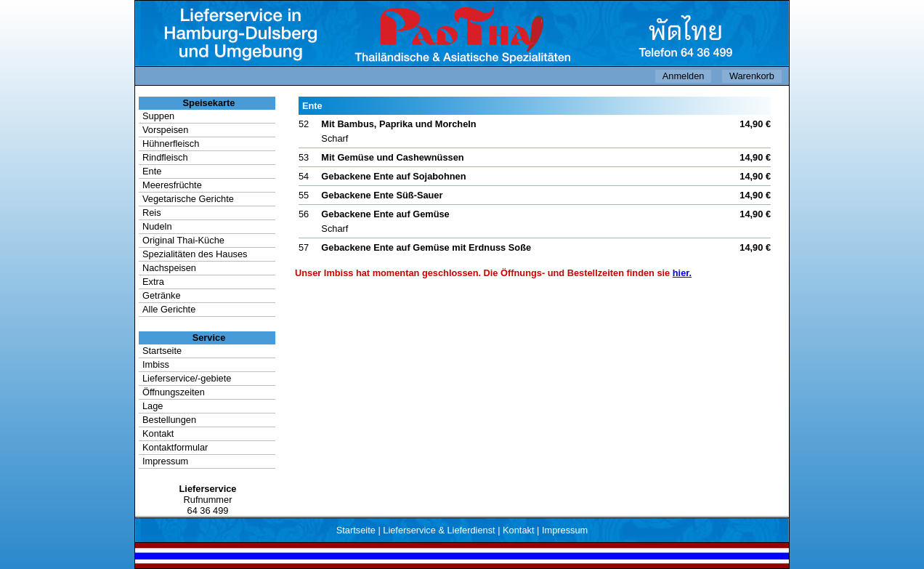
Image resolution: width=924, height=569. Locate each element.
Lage (153, 406)
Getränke (162, 295)
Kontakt (158, 433)
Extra (153, 282)
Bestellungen (169, 420)
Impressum (165, 461)
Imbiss (156, 364)
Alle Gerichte (169, 309)
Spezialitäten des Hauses (195, 254)
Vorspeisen (165, 130)
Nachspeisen (169, 268)
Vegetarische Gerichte (188, 199)
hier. (682, 273)
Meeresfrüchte (172, 185)
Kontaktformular (175, 447)
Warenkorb (752, 76)
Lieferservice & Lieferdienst (439, 530)
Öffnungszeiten (174, 392)
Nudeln (157, 226)
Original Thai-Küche (183, 240)
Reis (152, 213)
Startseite (162, 351)
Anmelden (684, 76)
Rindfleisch (165, 157)
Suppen (158, 116)
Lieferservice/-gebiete (187, 378)
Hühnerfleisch (171, 144)
